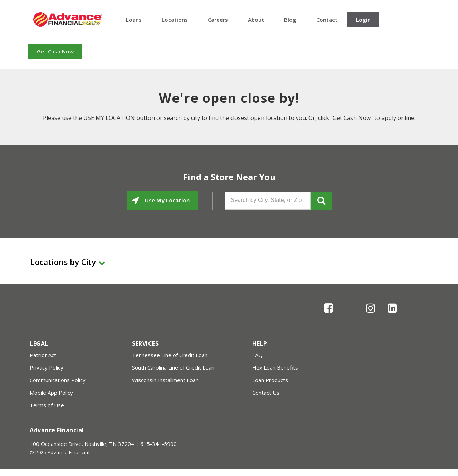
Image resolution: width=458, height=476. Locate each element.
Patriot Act (43, 355)
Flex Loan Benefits (275, 367)
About (256, 20)
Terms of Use (47, 405)
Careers (218, 20)
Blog (290, 20)
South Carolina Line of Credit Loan (173, 367)
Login (363, 20)
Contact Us (266, 393)
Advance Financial (68, 19)
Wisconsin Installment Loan (165, 380)
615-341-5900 (159, 444)
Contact (327, 20)
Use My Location (167, 200)
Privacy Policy (47, 367)
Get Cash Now (55, 51)
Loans (134, 20)
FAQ (257, 355)
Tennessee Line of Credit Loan (170, 355)
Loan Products (270, 380)
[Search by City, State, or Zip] (268, 201)
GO (321, 201)
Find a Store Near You (229, 177)
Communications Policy (58, 380)
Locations (175, 20)
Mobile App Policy (51, 393)
